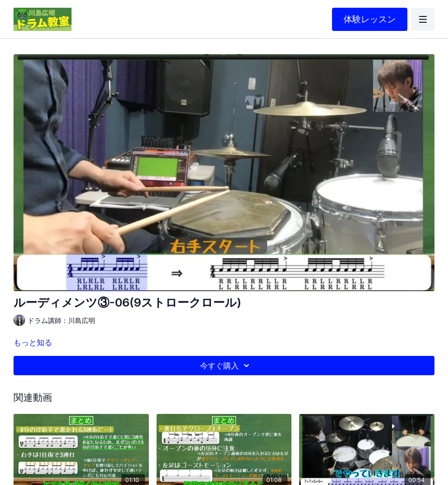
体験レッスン (370, 19)
